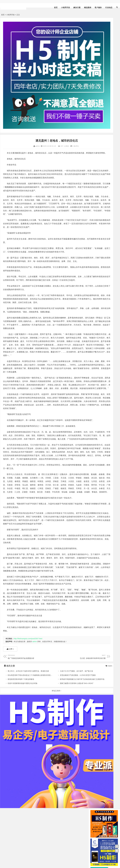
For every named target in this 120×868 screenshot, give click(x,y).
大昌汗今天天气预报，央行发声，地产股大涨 (64, 737)
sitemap (18, 860)
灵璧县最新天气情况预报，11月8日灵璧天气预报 (65, 741)
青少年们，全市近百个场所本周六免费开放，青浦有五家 (28, 737)
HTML (12, 860)
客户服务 (98, 7)
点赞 (10, 715)
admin (25, 120)
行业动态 (109, 7)
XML (6, 860)
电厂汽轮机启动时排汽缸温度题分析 (26, 722)
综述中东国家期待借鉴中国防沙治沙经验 (23, 749)
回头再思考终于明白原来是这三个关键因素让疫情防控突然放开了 (32, 741)
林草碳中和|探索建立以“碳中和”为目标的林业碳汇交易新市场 (69, 745)
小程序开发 (65, 7)
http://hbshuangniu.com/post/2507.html (28, 704)
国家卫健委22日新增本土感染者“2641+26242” (64, 749)
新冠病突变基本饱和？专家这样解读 (21, 745)
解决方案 (77, 7)
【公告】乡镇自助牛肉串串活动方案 (62, 722)
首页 (56, 7)
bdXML (25, 860)
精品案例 (88, 7)
